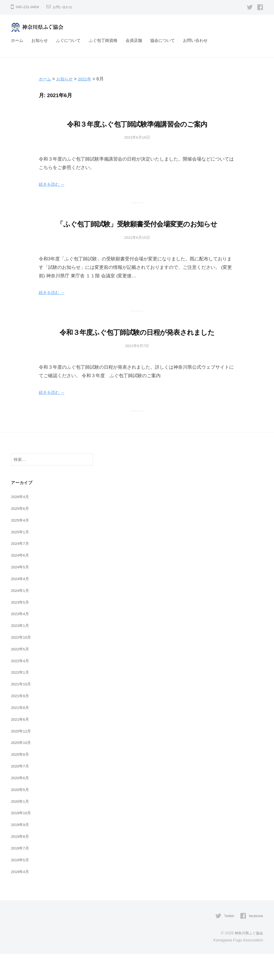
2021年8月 (21, 734)
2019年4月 (21, 898)
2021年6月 (21, 745)
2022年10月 (22, 663)
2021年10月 (22, 710)
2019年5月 (21, 886)
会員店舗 (134, 40)
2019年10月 (22, 839)
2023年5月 (21, 628)
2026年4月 (21, 523)
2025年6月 (21, 535)
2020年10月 (22, 769)
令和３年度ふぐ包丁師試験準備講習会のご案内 (137, 124)
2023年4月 (21, 640)
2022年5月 (21, 675)
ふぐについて (68, 40)
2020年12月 (22, 757)
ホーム (17, 40)
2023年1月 (21, 652)
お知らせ (40, 40)
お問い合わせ (64, 7)
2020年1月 (21, 828)
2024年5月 (21, 593)
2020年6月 (21, 804)
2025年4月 (21, 546)
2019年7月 (21, 874)
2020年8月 (21, 780)
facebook (255, 942)
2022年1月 (21, 698)
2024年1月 (21, 617)
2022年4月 (21, 687)
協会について (163, 40)
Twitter (227, 942)
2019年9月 (21, 851)
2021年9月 (21, 722)
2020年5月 (21, 816)
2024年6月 (21, 581)
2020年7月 (21, 792)
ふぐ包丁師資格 (103, 40)
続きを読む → (53, 184)
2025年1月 (21, 558)
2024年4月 (21, 605)
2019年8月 (21, 863)
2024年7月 (21, 570)
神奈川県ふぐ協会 (248, 959)
